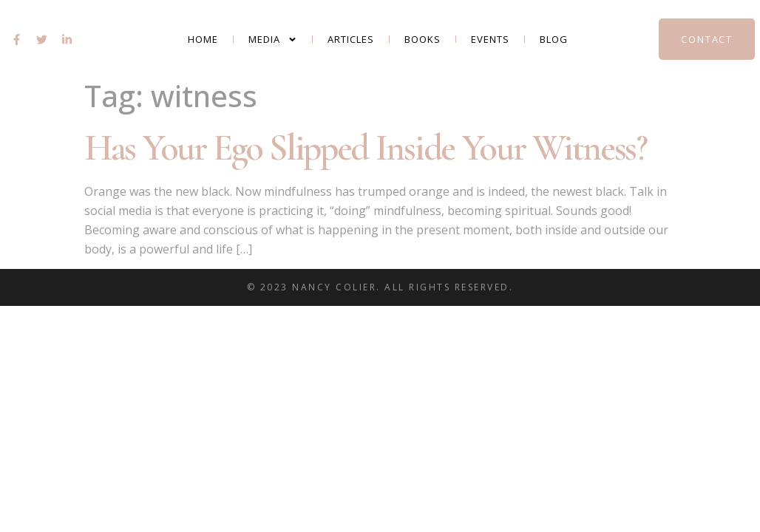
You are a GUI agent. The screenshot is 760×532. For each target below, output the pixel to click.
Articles (351, 39)
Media (273, 40)
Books (423, 39)
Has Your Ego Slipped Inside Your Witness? (366, 148)
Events (490, 39)
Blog (554, 39)
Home (203, 39)
